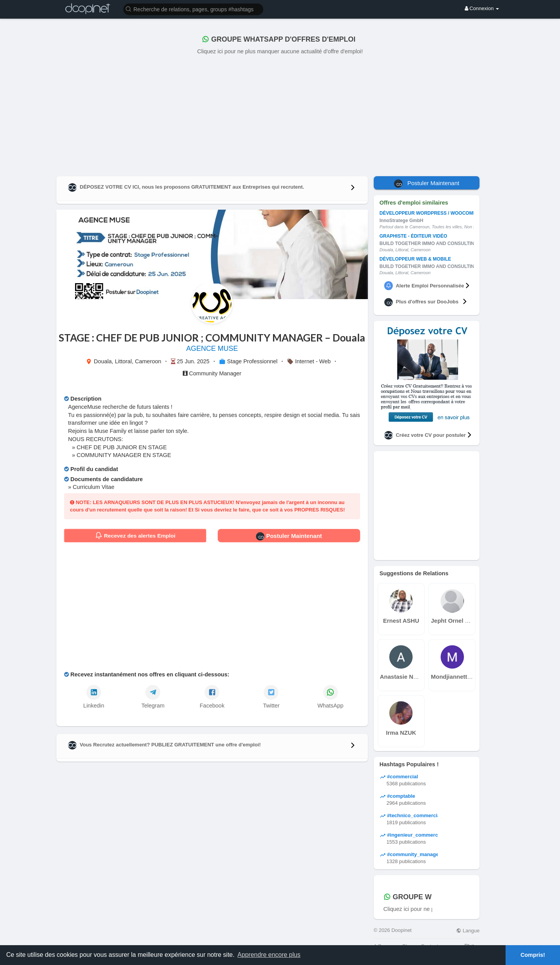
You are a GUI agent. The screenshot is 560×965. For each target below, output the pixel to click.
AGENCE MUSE (212, 349)
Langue (468, 931)
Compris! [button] (533, 955)
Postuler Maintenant (289, 536)
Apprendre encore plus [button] (269, 955)
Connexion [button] (482, 8)
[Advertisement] (280, 114)
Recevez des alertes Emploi (135, 536)
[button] (193, 9)
